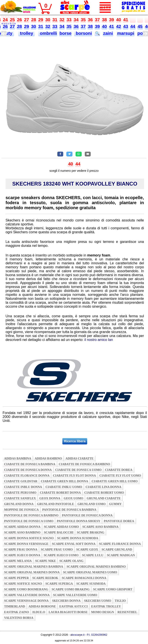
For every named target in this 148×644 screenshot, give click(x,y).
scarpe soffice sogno (23, 584)
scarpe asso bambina (100, 527)
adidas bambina (18, 459)
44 (133, 26)
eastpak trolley (106, 606)
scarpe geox (87, 550)
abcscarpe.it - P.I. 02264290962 (89, 635)
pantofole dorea (119, 521)
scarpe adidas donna (22, 527)
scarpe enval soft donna (74, 544)
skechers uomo (98, 601)
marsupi (126, 33)
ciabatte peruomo (20, 493)
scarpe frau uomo (57, 550)
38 (104, 20)
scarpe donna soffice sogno (29, 538)
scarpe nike (45, 561)
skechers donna (66, 601)
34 (76, 20)
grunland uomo (92, 504)
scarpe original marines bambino (96, 567)
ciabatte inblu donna (23, 487)
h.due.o (39, 612)
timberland (15, 606)
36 (90, 20)
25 (12, 20)
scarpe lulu (93, 555)
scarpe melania (18, 561)
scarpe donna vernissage (26, 544)
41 (126, 20)
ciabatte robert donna (60, 493)
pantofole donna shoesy (79, 521)
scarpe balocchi (59, 533)
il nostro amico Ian (99, 340)
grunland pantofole (56, 504)
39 (112, 20)
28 (34, 20)
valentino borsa (19, 618)
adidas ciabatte (79, 459)
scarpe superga (59, 584)
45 (140, 26)
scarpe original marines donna (32, 572)
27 (27, 20)
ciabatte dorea (119, 470)
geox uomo (73, 498)
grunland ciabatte (104, 498)
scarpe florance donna (120, 544)
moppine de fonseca (22, 510)
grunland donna (19, 504)
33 (69, 20)
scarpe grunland (117, 550)
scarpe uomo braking (71, 589)
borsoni (83, 33)
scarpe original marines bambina (34, 567)
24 (5, 20)
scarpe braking (91, 533)
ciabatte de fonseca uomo (79, 470)
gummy (115, 504)
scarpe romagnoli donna (84, 578)
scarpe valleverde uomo (75, 595)
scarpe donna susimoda (78, 538)
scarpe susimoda (91, 584)
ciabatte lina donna (104, 487)
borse (65, 33)
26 (19, 20)
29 (41, 20)
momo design (103, 612)
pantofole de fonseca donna (87, 515)
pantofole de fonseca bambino (31, 515)
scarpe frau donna (21, 550)
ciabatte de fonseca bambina (30, 464)
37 (97, 20)
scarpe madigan (121, 555)
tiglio (120, 601)
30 (48, 20)
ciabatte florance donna (27, 476)
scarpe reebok (45, 578)
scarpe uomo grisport (113, 589)
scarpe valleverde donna (27, 595)
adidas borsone (42, 606)
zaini (108, 33)
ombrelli (48, 33)
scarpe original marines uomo (90, 572)
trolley (26, 33)
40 (119, 20)
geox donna (50, 498)
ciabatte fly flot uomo (120, 476)
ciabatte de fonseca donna (28, 470)
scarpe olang (71, 561)
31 (55, 20)
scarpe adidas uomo (61, 527)
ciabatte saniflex (20, 498)
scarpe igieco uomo (61, 555)
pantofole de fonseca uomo (29, 521)
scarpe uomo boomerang (26, 589)
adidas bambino (48, 459)
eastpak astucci (73, 606)
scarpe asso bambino (22, 533)
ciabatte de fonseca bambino (85, 464)
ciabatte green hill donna (64, 481)
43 (126, 26)
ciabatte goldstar (21, 481)
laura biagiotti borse (68, 612)
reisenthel (127, 612)
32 (62, 20)
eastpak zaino (17, 612)
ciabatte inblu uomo (64, 487)
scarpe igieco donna (22, 555)
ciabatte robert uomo (104, 493)
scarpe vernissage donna (26, 601)
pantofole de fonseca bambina (69, 510)
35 (83, 20)
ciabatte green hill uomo (115, 481)
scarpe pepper (17, 578)
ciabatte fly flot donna (74, 476)
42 (119, 26)
